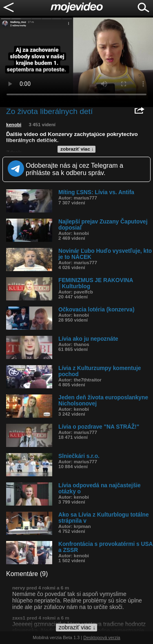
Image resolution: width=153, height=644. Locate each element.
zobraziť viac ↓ (77, 149)
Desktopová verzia (102, 637)
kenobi (14, 125)
